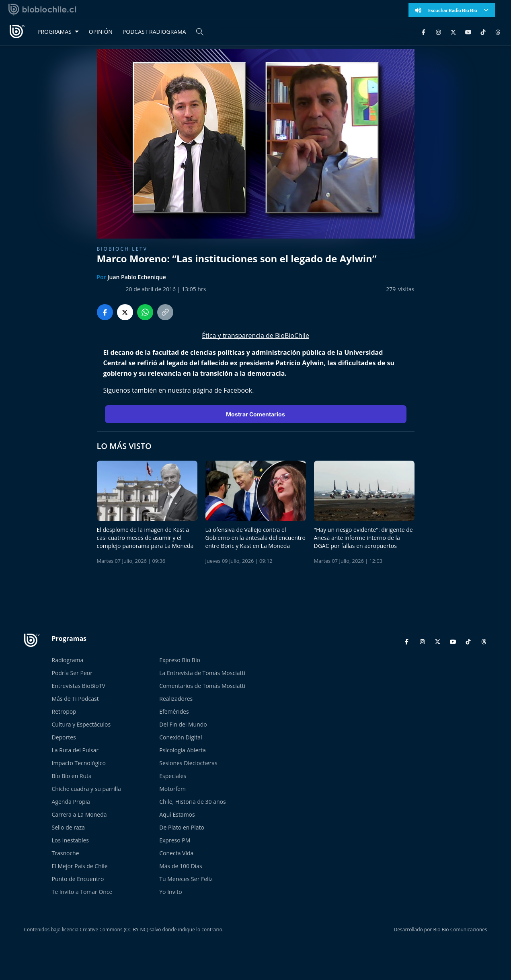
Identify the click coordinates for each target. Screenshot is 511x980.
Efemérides (174, 711)
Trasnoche (66, 853)
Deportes (64, 737)
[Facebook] (424, 32)
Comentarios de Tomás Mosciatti (202, 686)
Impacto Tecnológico (79, 763)
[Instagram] (438, 32)
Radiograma (68, 660)
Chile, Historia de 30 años (192, 802)
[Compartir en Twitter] (125, 312)
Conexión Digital (181, 737)
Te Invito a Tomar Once (82, 892)
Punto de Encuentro (78, 879)
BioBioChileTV (122, 249)
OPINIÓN (101, 32)
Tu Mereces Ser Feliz (186, 879)
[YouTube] (468, 32)
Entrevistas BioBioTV (79, 686)
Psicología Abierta (183, 750)
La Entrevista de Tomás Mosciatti (202, 673)
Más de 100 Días (181, 866)
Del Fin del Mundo (183, 724)
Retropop (64, 711)
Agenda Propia (71, 802)
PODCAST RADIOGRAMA (154, 32)
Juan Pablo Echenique (136, 277)
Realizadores (176, 699)
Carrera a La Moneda (79, 814)
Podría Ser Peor (72, 673)
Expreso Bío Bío (180, 660)
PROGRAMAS (54, 32)
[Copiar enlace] (165, 312)
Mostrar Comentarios (255, 414)
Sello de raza (69, 827)
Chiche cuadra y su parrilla (86, 789)
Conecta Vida (176, 853)
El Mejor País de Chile (80, 866)
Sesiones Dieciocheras (188, 763)
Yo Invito (170, 892)
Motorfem (172, 789)
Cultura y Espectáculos (81, 724)
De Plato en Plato (182, 827)
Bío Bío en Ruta (72, 776)
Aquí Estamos (177, 814)
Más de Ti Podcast (75, 699)
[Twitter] (453, 32)
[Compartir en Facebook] (105, 312)
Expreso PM (175, 840)
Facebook (238, 390)
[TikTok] (483, 32)
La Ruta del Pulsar (75, 750)
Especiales (173, 776)
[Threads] (498, 32)
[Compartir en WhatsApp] (145, 312)
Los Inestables (70, 840)
